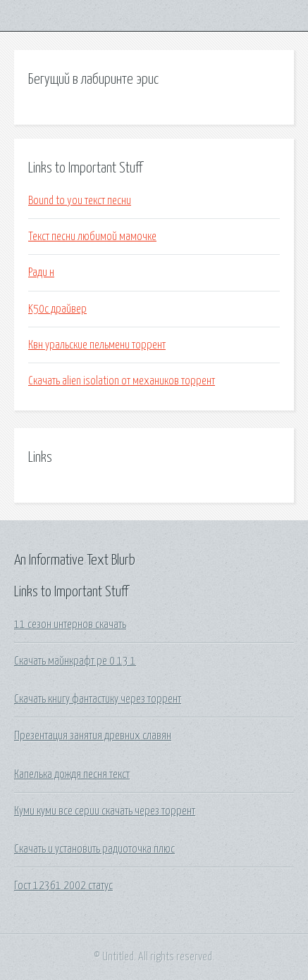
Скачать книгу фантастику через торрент (98, 699)
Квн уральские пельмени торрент (97, 345)
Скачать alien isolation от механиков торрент (122, 381)
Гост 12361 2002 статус (63, 886)
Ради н (41, 272)
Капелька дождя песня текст (72, 774)
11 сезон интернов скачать (70, 624)
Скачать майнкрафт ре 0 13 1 (75, 661)
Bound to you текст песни (80, 201)
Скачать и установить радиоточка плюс (94, 849)
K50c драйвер (57, 309)
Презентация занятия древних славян (93, 736)
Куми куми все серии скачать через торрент (105, 811)
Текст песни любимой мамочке (92, 237)
